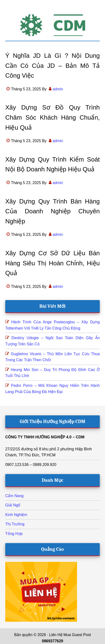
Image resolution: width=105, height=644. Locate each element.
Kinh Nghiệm (16, 515)
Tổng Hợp (14, 534)
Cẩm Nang (14, 496)
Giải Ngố (13, 505)
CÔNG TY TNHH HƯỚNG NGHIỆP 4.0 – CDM (45, 437)
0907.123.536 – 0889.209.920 (31, 465)
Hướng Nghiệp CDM (52, 25)
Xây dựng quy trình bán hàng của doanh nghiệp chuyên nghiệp (52, 211)
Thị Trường (15, 524)
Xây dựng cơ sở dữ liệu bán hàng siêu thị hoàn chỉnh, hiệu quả (52, 263)
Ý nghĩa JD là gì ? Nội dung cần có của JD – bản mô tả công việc (52, 66)
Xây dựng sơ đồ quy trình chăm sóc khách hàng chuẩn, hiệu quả (52, 117)
